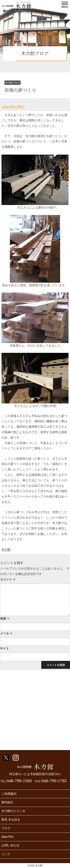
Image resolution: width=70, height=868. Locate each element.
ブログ (6, 828)
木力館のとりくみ (13, 811)
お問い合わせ (10, 845)
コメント (8, 579)
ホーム (7, 11)
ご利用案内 (9, 794)
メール (6, 633)
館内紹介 (7, 802)
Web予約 (8, 837)
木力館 (6, 549)
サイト (4, 648)
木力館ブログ (22, 11)
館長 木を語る (11, 820)
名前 (5, 619)
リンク (6, 854)
